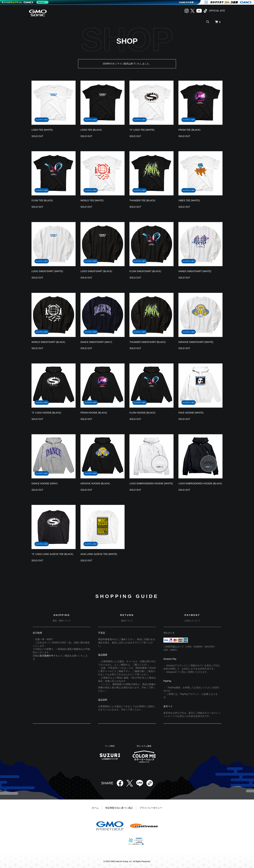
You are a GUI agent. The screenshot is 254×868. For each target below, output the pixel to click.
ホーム (95, 808)
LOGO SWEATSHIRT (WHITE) (47, 271)
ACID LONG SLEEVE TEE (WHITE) (99, 554)
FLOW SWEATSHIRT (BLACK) (145, 271)
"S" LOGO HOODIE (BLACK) (46, 413)
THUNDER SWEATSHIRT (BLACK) (148, 342)
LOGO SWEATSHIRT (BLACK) (96, 271)
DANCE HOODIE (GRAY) (45, 483)
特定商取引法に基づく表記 (119, 808)
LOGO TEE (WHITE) (42, 130)
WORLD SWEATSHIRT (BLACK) (48, 342)
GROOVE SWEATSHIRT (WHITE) (196, 342)
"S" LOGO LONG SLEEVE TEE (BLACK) (52, 554)
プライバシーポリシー (151, 808)
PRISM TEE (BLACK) (189, 130)
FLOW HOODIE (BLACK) (142, 413)
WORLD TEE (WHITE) (92, 200)
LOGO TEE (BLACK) (91, 130)
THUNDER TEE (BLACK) (142, 200)
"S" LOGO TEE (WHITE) (142, 130)
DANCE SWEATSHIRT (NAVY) (96, 342)
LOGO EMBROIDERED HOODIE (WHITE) (151, 483)
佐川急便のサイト (49, 656)
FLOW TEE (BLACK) (42, 200)
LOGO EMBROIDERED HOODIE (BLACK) (200, 483)
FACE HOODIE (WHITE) (191, 413)
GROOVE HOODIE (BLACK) (95, 483)
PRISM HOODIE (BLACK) (94, 413)
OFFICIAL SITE (217, 11)
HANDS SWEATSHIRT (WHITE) (195, 271)
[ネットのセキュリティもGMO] (25, 2)
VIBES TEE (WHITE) (189, 200)
